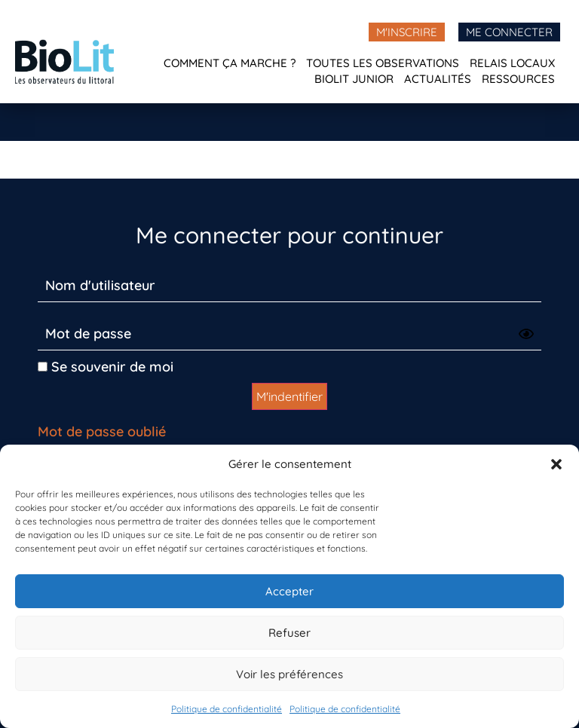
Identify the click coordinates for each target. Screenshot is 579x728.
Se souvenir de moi (106, 367)
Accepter (289, 591)
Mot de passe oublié (102, 431)
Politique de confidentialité (227, 709)
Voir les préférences (289, 674)
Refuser (289, 633)
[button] (556, 464)
